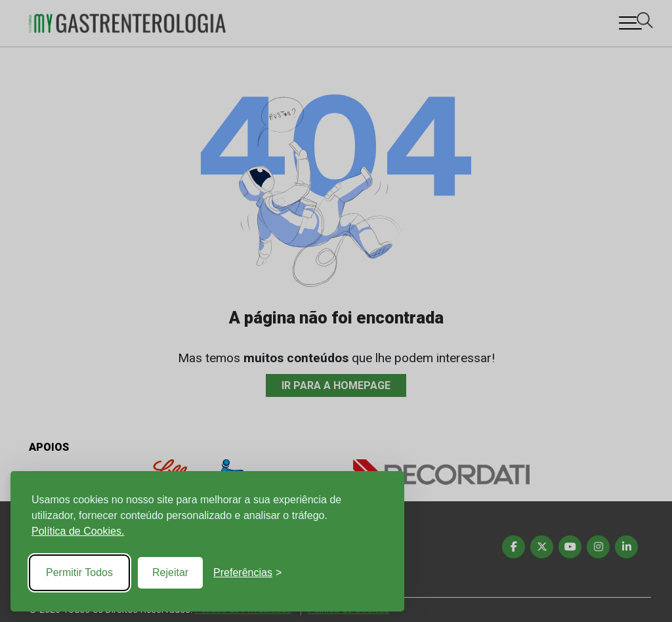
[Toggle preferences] (247, 573)
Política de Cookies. (78, 531)
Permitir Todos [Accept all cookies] (79, 572)
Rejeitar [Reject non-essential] (170, 572)
